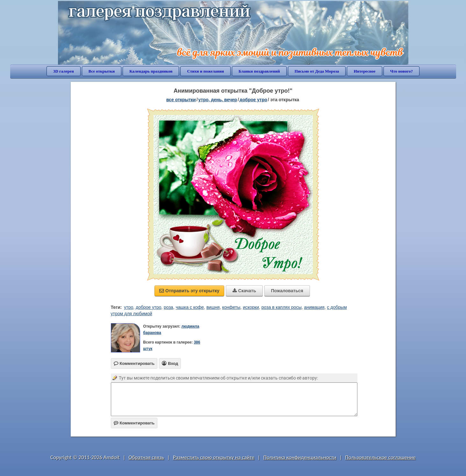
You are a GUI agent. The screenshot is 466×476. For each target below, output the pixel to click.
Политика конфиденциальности (300, 457)
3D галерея (64, 71)
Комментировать (134, 423)
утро (129, 307)
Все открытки (102, 71)
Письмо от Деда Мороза (317, 71)
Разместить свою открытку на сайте (214, 457)
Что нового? (401, 71)
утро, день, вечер (218, 100)
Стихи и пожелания (205, 71)
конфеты (231, 307)
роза (168, 307)
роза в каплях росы (282, 307)
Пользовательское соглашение (380, 457)
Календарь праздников (151, 71)
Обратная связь (147, 457)
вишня (213, 307)
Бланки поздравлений (259, 71)
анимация (314, 307)
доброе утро (253, 100)
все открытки (181, 100)
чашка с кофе (190, 307)
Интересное (364, 71)
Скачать (244, 291)
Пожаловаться (287, 291)
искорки (251, 307)
